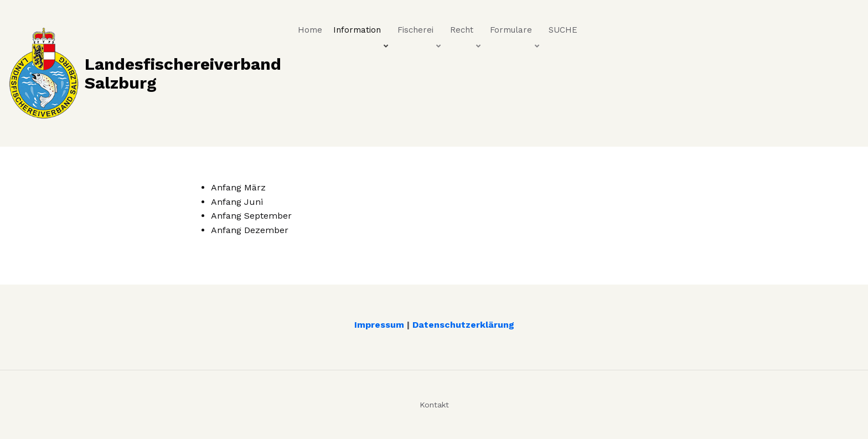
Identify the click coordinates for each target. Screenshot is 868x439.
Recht (466, 33)
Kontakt (434, 405)
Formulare (516, 33)
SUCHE (563, 30)
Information (362, 33)
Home (310, 30)
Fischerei (420, 33)
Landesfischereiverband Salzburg (183, 73)
